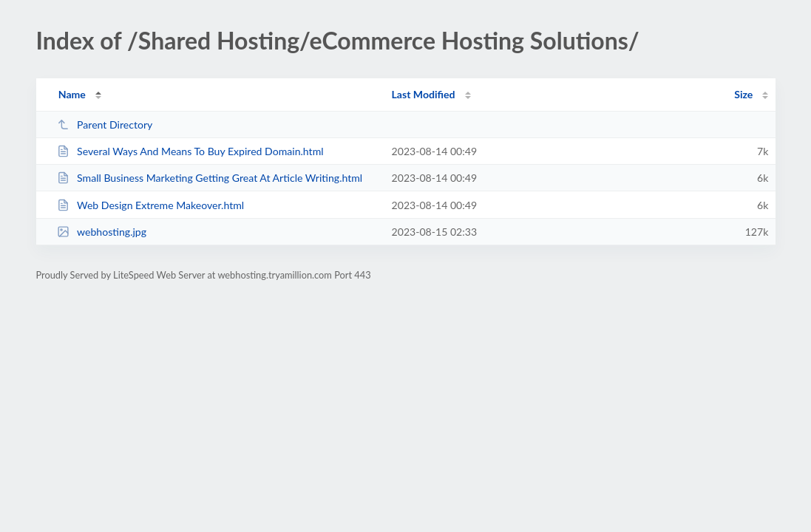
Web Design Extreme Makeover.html (150, 205)
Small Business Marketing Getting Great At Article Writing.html (210, 178)
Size (743, 94)
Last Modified (424, 94)
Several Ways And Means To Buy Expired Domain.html (190, 151)
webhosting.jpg (102, 232)
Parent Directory (105, 125)
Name (72, 94)
